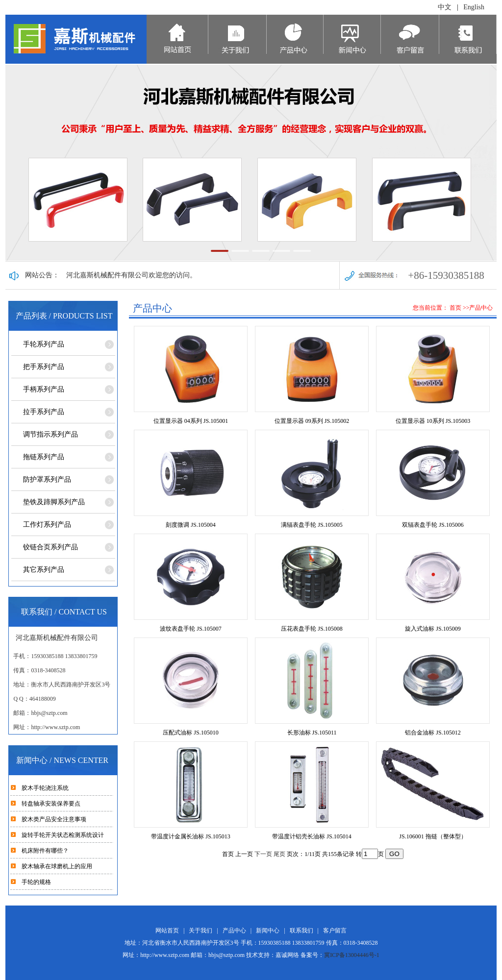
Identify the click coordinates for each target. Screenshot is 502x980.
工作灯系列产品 (47, 525)
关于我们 (201, 931)
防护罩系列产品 (47, 479)
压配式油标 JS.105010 (190, 733)
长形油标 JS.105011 (312, 733)
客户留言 (335, 931)
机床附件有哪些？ (45, 851)
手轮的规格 (36, 882)
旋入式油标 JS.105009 (433, 629)
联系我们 (301, 931)
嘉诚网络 (287, 955)
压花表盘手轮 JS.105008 (312, 629)
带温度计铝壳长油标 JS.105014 (312, 836)
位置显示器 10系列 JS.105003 (433, 421)
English (474, 7)
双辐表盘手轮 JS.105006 (433, 525)
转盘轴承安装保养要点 (51, 804)
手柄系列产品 (44, 389)
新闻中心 (268, 931)
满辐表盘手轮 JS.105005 (312, 525)
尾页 (279, 854)
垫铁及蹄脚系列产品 (54, 502)
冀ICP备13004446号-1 (352, 955)
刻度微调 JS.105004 (190, 525)
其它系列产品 (44, 570)
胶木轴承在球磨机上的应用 (57, 866)
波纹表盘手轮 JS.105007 (190, 629)
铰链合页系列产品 (50, 547)
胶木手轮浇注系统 (45, 788)
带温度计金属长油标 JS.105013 (190, 836)
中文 (445, 7)
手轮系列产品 (44, 344)
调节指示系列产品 (50, 434)
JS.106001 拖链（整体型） (433, 836)
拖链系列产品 (44, 457)
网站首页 (167, 931)
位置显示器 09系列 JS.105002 (312, 421)
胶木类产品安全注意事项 (54, 819)
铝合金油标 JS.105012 (433, 733)
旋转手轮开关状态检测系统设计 (63, 835)
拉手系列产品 (44, 412)
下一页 (263, 854)
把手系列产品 (44, 367)
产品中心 (234, 931)
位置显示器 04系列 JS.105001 (191, 421)
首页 (455, 308)
